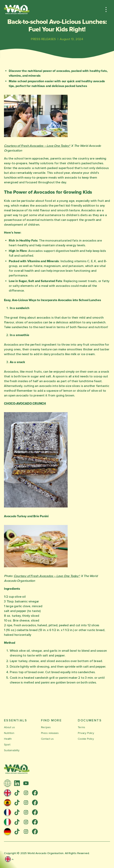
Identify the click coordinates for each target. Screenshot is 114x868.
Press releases (50, 733)
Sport (7, 745)
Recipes (46, 727)
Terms (81, 727)
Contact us (47, 739)
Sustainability (12, 750)
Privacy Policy (86, 733)
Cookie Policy (86, 739)
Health (8, 739)
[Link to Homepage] (17, 10)
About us (9, 727)
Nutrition (9, 733)
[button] (106, 10)
